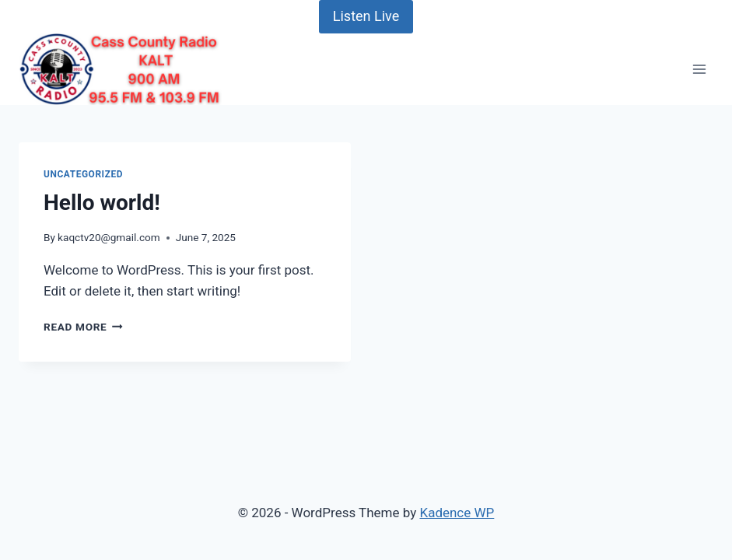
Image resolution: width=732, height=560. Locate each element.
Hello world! (102, 203)
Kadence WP (457, 513)
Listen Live (366, 16)
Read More (83, 327)
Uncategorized (83, 174)
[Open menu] (699, 69)
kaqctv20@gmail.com (109, 237)
